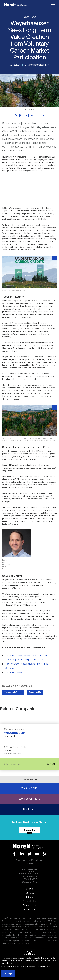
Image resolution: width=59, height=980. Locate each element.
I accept (8, 974)
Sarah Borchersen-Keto (39, 65)
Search (29, 889)
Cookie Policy (29, 901)
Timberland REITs (14, 673)
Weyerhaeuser (15, 733)
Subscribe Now (29, 831)
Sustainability (35, 692)
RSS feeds (30, 893)
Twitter (30, 854)
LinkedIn (22, 854)
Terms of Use (29, 905)
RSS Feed (45, 854)
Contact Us (30, 909)
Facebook (14, 854)
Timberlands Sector (13, 692)
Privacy (29, 897)
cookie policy (46, 967)
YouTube (37, 854)
